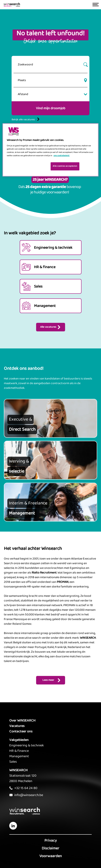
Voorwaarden (51, 856)
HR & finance (19, 751)
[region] (50, 150)
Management (19, 756)
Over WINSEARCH (22, 721)
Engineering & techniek (27, 745)
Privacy (51, 840)
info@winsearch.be (29, 795)
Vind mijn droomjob (51, 108)
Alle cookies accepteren (65, 166)
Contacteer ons (21, 731)
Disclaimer (50, 848)
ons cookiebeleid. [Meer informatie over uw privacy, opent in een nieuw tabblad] (62, 156)
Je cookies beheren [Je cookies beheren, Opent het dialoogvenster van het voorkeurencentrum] (35, 166)
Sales (13, 762)
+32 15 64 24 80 (26, 788)
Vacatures (17, 726)
